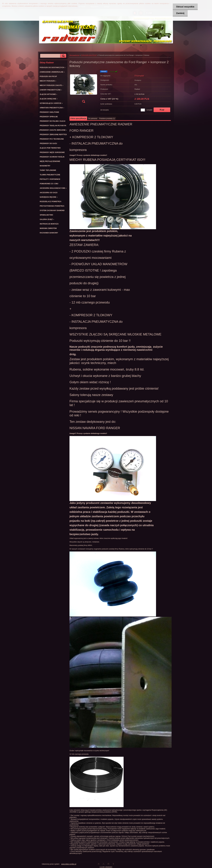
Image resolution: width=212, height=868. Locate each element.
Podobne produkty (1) (107, 119)
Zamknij (180, 13)
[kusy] (143, 110)
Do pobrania (93, 119)
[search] (63, 56)
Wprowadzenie (74, 55)
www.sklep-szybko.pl (69, 864)
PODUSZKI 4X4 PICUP (89, 55)
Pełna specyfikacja (78, 118)
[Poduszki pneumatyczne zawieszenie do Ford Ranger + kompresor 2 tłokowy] (84, 88)
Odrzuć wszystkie (185, 7)
